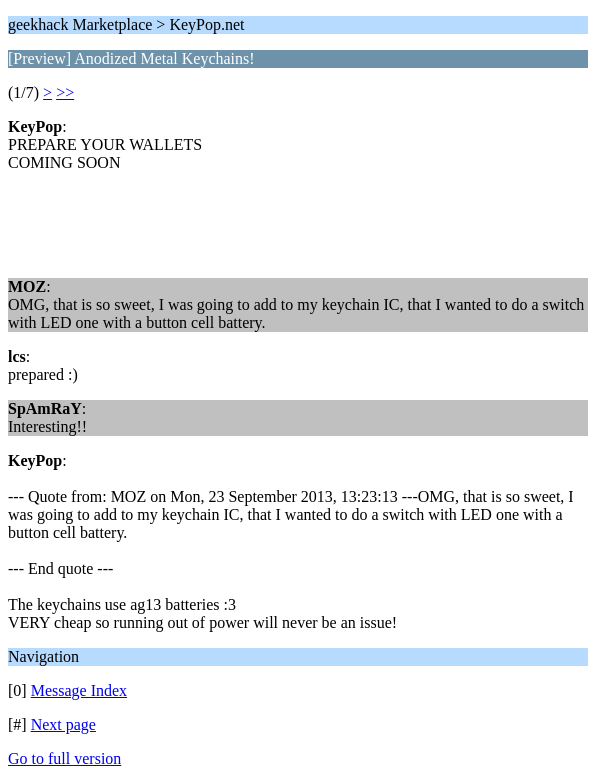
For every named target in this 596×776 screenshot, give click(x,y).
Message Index (79, 690)
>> (65, 92)
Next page (63, 724)
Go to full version (64, 758)
